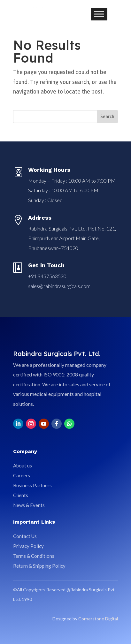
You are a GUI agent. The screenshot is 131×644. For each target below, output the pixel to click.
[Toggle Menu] (99, 14)
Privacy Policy (28, 546)
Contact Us (25, 536)
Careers (22, 475)
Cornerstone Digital (98, 619)
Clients (21, 495)
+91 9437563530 (47, 276)
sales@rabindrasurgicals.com (59, 286)
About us (23, 466)
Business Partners (32, 485)
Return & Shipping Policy (39, 566)
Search (107, 117)
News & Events (29, 505)
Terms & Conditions (34, 556)
